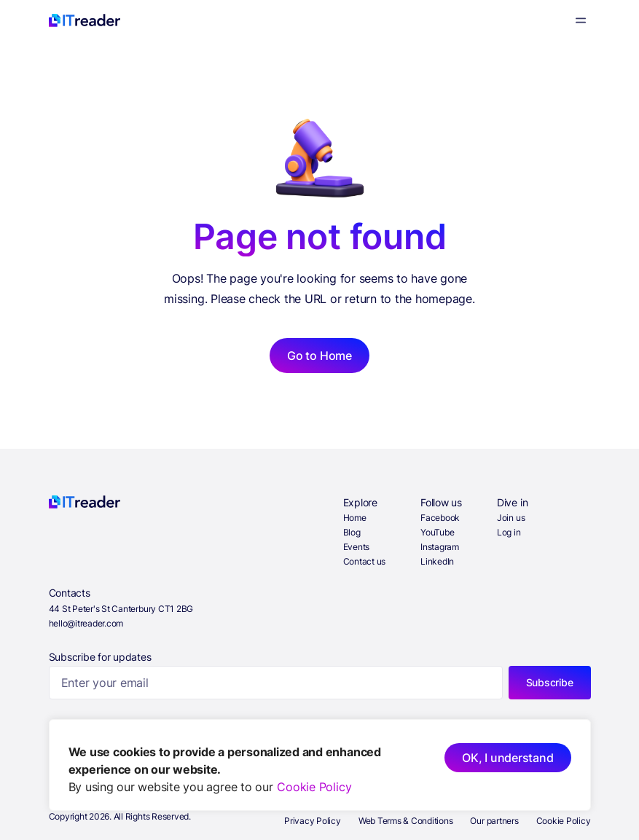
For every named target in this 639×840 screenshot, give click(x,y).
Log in (509, 532)
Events (357, 547)
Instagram (440, 547)
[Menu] (581, 20)
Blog (352, 532)
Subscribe (550, 682)
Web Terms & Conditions (406, 821)
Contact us (365, 561)
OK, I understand (507, 758)
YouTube (437, 532)
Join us (511, 518)
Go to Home (319, 356)
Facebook (440, 518)
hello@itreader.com (86, 623)
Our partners (494, 821)
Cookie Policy (314, 787)
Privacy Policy (313, 821)
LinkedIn (437, 561)
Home (355, 518)
